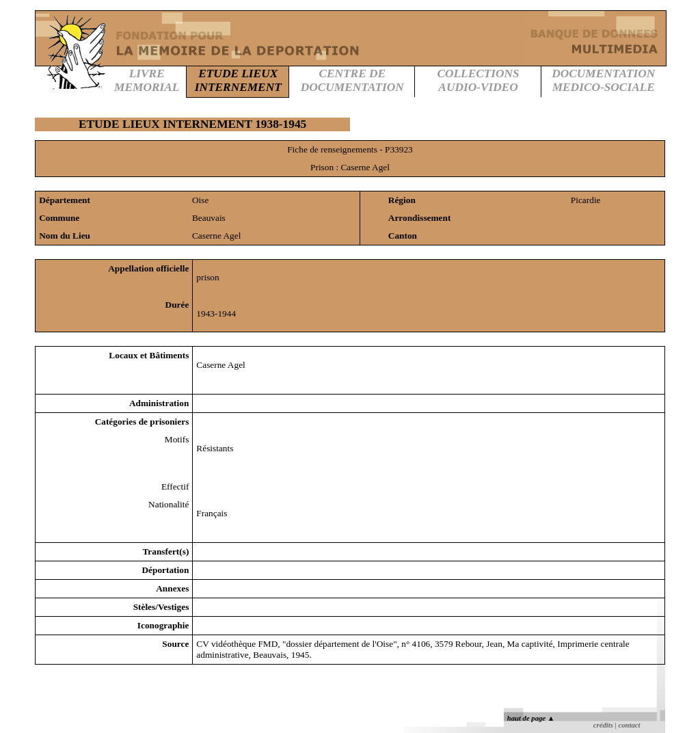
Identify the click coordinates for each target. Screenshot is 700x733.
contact (629, 725)
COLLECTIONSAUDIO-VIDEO (478, 80)
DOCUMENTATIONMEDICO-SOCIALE (603, 80)
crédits (603, 725)
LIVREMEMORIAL (147, 80)
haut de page (531, 718)
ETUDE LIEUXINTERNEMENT (238, 80)
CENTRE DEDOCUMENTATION (352, 80)
